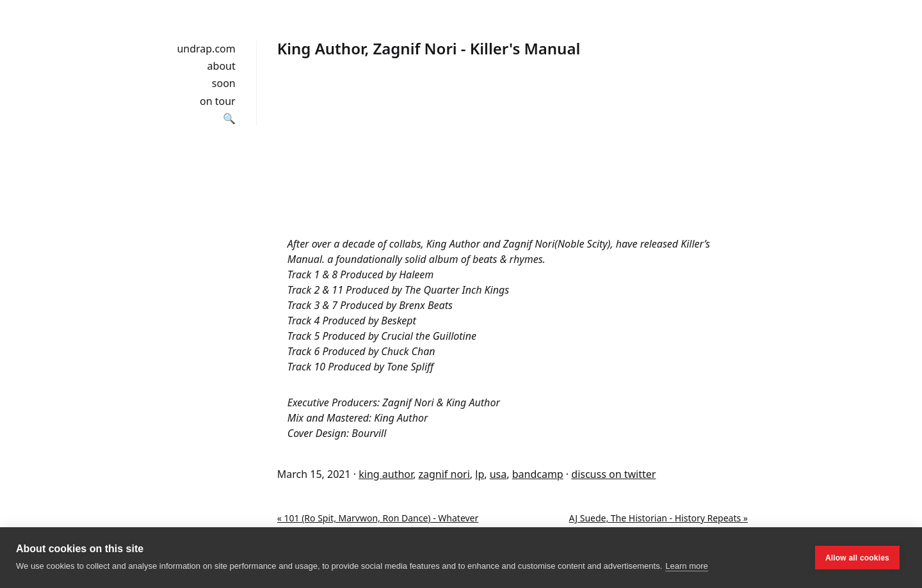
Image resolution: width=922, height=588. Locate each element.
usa (498, 474)
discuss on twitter (613, 474)
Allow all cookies (857, 558)
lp (480, 474)
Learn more (686, 566)
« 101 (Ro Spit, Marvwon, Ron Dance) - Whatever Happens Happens (378, 525)
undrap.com (206, 49)
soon (224, 83)
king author (386, 474)
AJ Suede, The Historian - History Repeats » (659, 518)
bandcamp (538, 474)
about (222, 66)
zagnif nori (444, 474)
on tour (218, 101)
